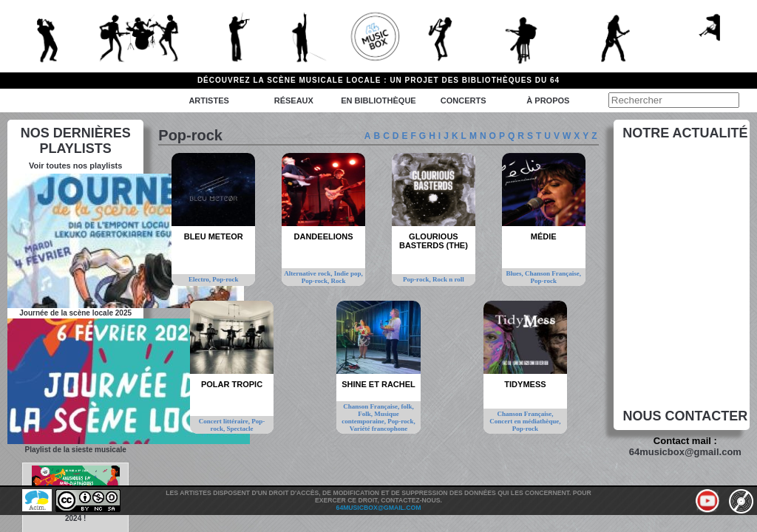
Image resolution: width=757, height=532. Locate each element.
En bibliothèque (378, 100)
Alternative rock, (309, 273)
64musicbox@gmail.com (685, 452)
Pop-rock (225, 279)
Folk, (366, 414)
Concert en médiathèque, (525, 421)
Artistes (208, 100)
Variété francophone (378, 429)
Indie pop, (349, 273)
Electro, (200, 279)
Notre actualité (685, 133)
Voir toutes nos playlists (75, 166)
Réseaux (294, 100)
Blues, (515, 273)
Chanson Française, (553, 273)
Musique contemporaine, (370, 417)
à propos (548, 100)
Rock (338, 281)
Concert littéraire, (225, 421)
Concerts (464, 100)
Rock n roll (448, 279)
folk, (407, 406)
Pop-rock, (316, 281)
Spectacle (240, 429)
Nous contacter (686, 416)
